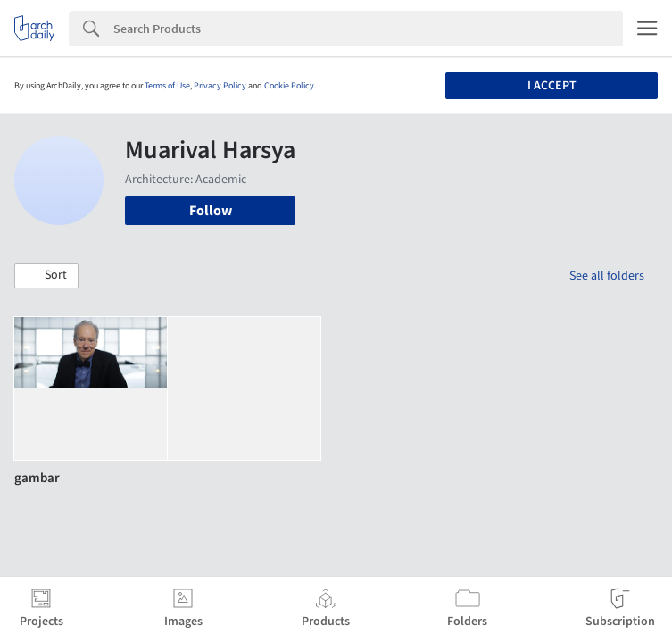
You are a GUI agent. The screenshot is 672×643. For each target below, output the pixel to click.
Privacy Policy (220, 86)
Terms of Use (167, 86)
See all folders (607, 276)
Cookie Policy (289, 86)
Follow (211, 211)
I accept (552, 86)
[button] (46, 276)
